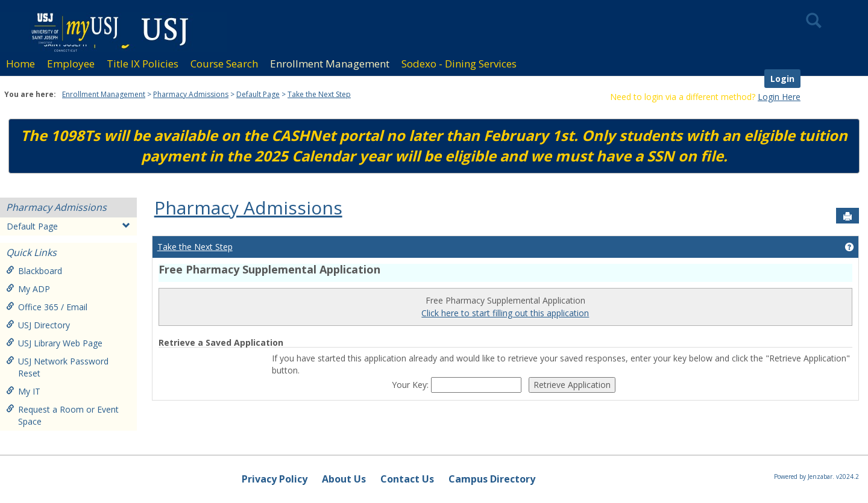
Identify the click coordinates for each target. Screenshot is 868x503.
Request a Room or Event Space (62, 415)
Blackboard (34, 271)
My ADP (28, 289)
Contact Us (407, 479)
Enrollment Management (330, 64)
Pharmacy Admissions (191, 94)
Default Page (258, 94)
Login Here (779, 97)
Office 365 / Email (47, 307)
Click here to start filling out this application (505, 313)
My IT (23, 391)
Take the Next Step (319, 94)
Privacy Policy (275, 479)
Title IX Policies (143, 64)
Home (20, 64)
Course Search (224, 64)
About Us (344, 479)
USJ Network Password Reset (57, 367)
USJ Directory (38, 325)
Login (782, 79)
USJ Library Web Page (54, 343)
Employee (71, 64)
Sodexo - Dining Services (459, 64)
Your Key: (411, 385)
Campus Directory (492, 479)
